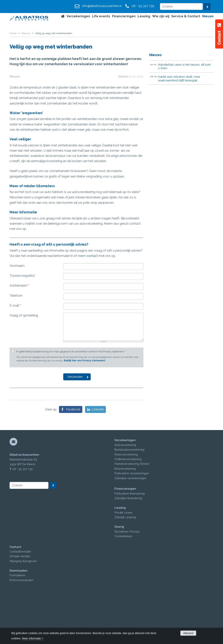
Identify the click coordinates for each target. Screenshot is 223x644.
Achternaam (19, 333)
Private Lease (123, 560)
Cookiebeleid (123, 584)
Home (13, 33)
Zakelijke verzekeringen (130, 526)
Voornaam (17, 314)
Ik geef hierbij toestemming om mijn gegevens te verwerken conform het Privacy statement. (71, 399)
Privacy (135, 579)
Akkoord (188, 633)
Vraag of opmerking (24, 363)
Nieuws (26, 33)
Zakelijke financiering (128, 546)
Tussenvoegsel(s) (22, 324)
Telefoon (16, 344)
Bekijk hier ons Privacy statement (85, 408)
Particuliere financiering (129, 541)
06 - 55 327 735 (143, 6)
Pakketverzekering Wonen (132, 512)
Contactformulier (20, 599)
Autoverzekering (125, 493)
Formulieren (17, 623)
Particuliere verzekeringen (132, 521)
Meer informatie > (33, 638)
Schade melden (20, 604)
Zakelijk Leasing (125, 565)
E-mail (15, 353)
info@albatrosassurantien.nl (102, 6)
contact (92, 304)
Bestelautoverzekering (129, 498)
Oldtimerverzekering (128, 507)
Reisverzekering (125, 517)
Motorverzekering (126, 502)
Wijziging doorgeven (23, 609)
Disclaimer (121, 579)
